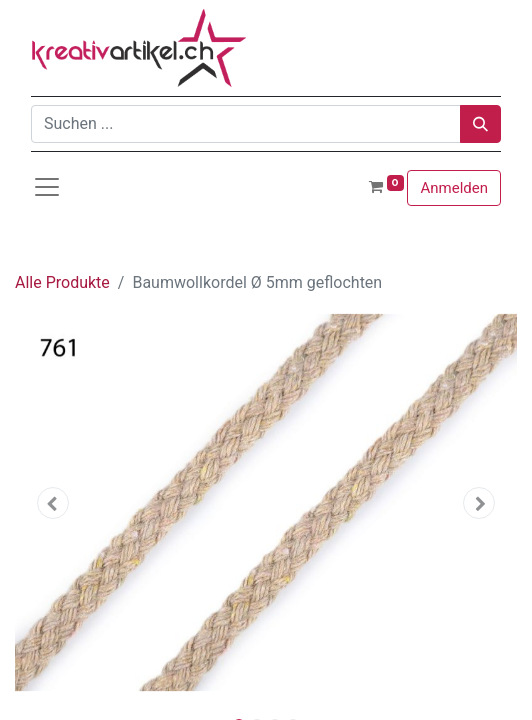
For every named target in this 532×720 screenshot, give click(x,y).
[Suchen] (480, 124)
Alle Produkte (62, 282)
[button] (52, 503)
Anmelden (454, 188)
